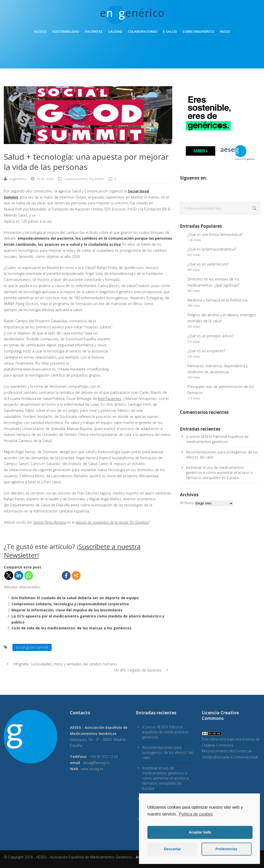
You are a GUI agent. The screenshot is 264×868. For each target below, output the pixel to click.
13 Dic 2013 (45, 179)
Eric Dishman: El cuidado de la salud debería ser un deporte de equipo (75, 598)
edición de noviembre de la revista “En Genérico (112, 522)
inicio (225, 31)
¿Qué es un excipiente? (206, 351)
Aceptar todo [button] (200, 832)
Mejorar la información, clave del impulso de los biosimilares (67, 610)
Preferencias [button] (226, 849)
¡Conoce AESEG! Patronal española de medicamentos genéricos (217, 439)
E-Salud (170, 31)
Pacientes (94, 31)
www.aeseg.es (92, 769)
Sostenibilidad (66, 31)
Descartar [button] (173, 849)
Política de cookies (196, 814)
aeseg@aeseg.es (96, 763)
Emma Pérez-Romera (50, 522)
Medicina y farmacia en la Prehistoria (218, 300)
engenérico (18, 179)
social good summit (32, 647)
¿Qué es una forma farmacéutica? (215, 234)
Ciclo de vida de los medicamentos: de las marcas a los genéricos (72, 628)
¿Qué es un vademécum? (208, 264)
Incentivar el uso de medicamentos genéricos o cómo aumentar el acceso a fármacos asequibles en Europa (219, 473)
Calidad (115, 31)
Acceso (40, 31)
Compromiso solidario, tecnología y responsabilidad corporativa (70, 604)
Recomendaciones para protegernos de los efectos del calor (168, 752)
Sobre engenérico (198, 31)
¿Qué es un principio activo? (210, 336)
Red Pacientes (110, 398)
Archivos (187, 503)
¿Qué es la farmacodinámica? (212, 249)
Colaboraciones (143, 31)
